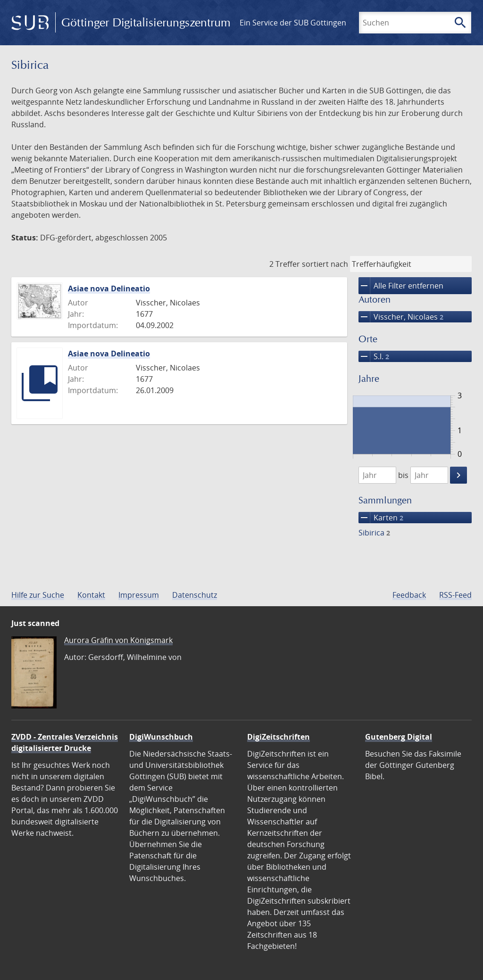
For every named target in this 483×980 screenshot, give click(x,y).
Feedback (409, 595)
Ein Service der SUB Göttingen (293, 23)
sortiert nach (325, 264)
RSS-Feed (455, 595)
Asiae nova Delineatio (109, 288)
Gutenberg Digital (399, 737)
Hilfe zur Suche (38, 595)
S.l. (374, 356)
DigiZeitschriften (279, 737)
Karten (381, 518)
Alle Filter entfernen (401, 286)
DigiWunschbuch (161, 737)
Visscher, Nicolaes (401, 317)
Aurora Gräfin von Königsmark (118, 640)
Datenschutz (195, 595)
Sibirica (374, 533)
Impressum (139, 595)
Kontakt (91, 595)
